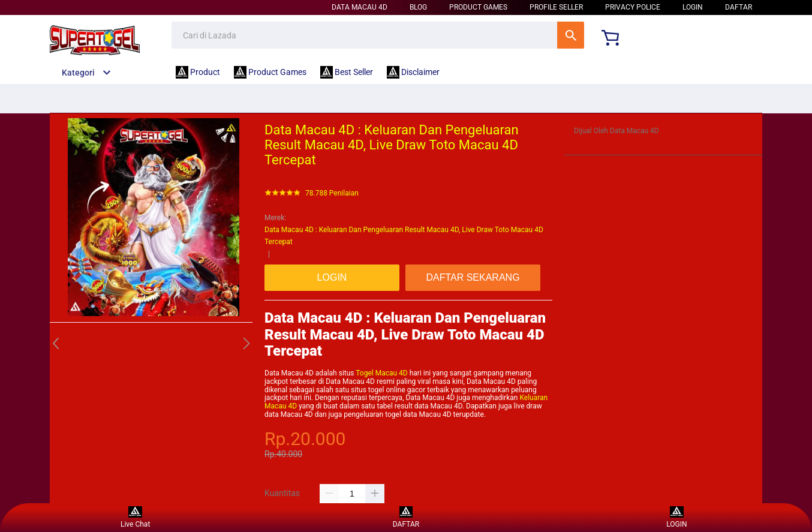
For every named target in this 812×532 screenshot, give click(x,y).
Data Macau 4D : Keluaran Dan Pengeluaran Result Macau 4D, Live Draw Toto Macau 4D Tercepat (404, 236)
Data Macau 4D (360, 7)
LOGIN (693, 7)
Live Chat (135, 517)
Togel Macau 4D (381, 373)
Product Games (478, 7)
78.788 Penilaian (332, 193)
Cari (571, 35)
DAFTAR (739, 7)
